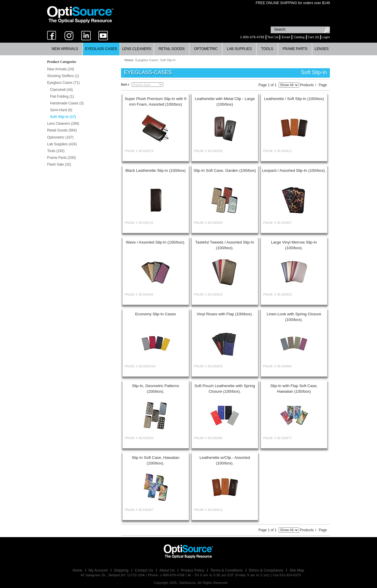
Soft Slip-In (168, 60)
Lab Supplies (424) (62, 144)
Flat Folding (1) (62, 96)
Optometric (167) (60, 137)
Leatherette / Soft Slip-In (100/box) (294, 99)
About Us (167, 570)
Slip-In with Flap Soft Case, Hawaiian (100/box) (294, 389)
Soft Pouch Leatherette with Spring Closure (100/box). (225, 389)
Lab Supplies (239, 49)
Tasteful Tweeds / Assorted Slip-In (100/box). (225, 245)
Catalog (299, 37)
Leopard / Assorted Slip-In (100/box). (294, 170)
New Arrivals (65, 49)
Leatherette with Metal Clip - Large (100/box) (225, 101)
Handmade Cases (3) (67, 103)
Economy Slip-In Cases (156, 314)
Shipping (122, 570)
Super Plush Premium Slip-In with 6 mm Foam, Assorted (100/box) (156, 101)
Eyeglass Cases (101, 49)
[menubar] (188, 49)
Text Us (273, 37)
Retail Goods (172, 49)
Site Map (297, 570)
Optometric (206, 49)
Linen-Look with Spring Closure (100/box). (294, 317)
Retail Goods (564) (62, 130)
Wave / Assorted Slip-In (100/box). (156, 242)
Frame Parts (295, 49)
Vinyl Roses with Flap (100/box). (225, 314)
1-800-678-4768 (252, 37)
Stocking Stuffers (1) (63, 76)
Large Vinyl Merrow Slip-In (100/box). (294, 245)
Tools (267, 49)
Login (326, 37)
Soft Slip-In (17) (63, 117)
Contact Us (145, 570)
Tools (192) (56, 151)
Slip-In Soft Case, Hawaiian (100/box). (156, 460)
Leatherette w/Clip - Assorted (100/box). (225, 460)
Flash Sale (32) (59, 164)
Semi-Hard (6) (61, 110)
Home (78, 570)
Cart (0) (313, 37)
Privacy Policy (193, 570)
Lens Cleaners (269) (63, 124)
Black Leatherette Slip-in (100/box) (156, 170)
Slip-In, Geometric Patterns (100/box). (156, 389)
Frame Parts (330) (61, 158)
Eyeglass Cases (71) (63, 83)
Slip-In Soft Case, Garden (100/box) (225, 170)
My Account (99, 570)
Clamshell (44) (61, 90)
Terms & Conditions (227, 570)
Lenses (321, 49)
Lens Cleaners (137, 49)
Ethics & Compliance (267, 570)
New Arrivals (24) (61, 69)
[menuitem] (65, 49)
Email (286, 37)
